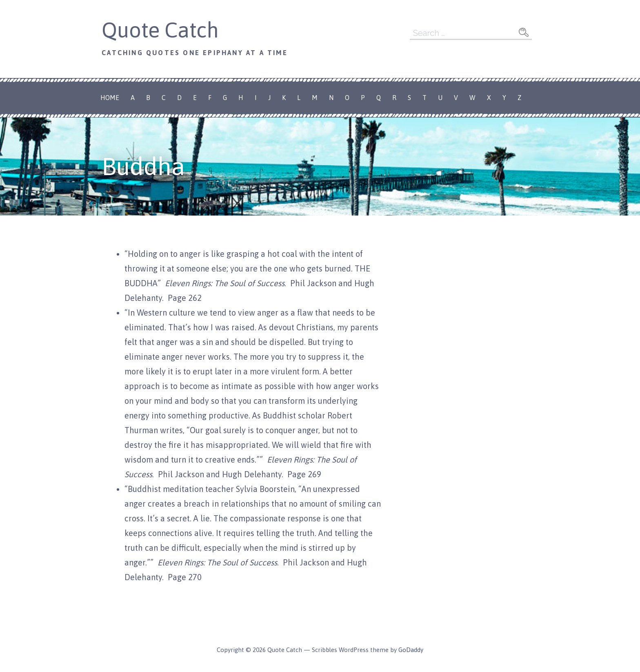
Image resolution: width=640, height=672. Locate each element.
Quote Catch (160, 30)
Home (110, 98)
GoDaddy (411, 650)
